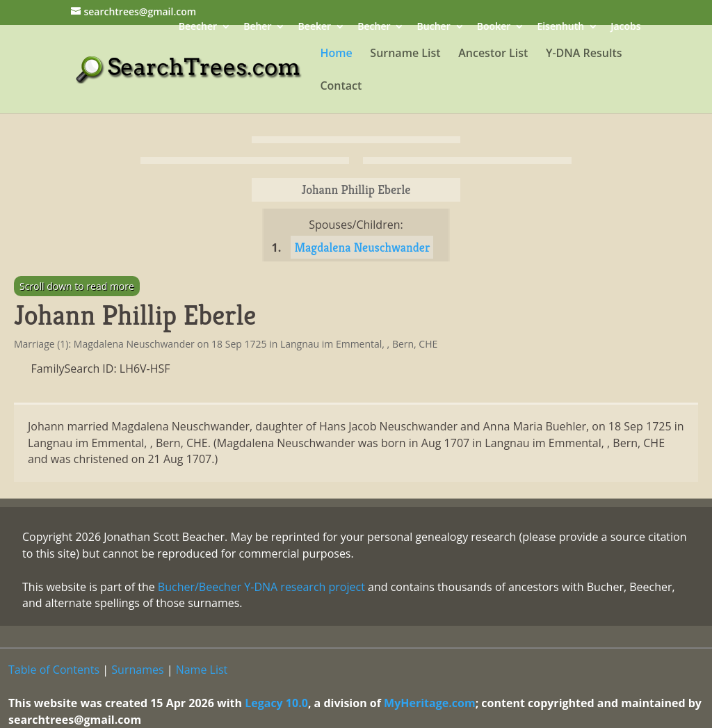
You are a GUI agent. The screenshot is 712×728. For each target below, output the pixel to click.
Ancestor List (493, 54)
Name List (202, 670)
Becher (374, 27)
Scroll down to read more (77, 286)
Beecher (198, 27)
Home (336, 54)
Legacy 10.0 (276, 703)
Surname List (405, 54)
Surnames (137, 670)
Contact (341, 87)
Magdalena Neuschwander (362, 247)
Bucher (434, 27)
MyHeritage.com (430, 703)
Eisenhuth (560, 27)
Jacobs (625, 27)
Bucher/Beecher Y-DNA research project (261, 587)
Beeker (315, 27)
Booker (494, 27)
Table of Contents (54, 670)
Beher (257, 27)
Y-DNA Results (584, 54)
